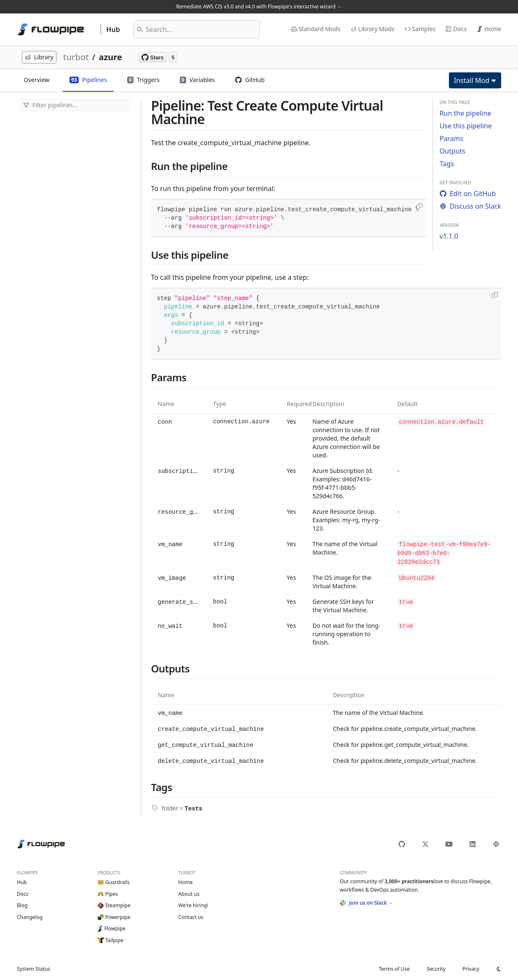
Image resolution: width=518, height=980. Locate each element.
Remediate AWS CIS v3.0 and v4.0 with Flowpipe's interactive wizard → (259, 7)
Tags (447, 164)
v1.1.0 (449, 236)
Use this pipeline (466, 126)
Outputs (453, 151)
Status (33, 966)
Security (436, 966)
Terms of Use (394, 966)
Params (452, 138)
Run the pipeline (466, 113)
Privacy (471, 966)
